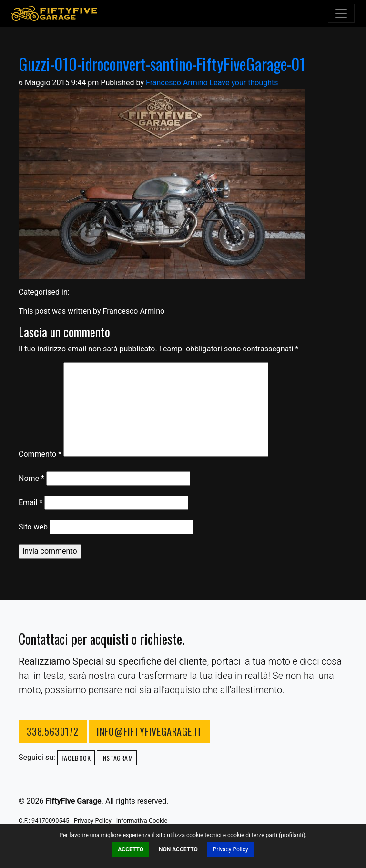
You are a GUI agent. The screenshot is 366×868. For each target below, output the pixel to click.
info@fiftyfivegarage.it (149, 731)
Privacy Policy (231, 849)
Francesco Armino (177, 83)
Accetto (131, 849)
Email (30, 503)
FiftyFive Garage (54, 13)
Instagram (117, 758)
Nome (31, 478)
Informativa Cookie (142, 821)
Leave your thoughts (244, 83)
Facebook (76, 758)
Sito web (33, 527)
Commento (40, 454)
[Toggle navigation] (341, 13)
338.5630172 (53, 731)
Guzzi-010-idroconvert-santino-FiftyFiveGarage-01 (162, 64)
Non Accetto (178, 849)
